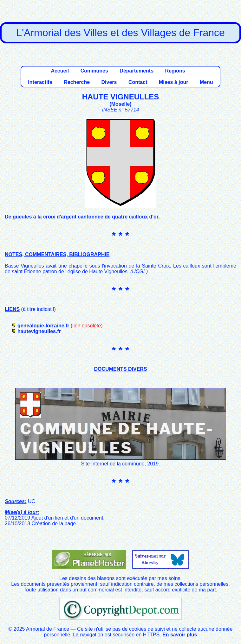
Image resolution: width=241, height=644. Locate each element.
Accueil (60, 71)
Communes (94, 71)
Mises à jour (173, 82)
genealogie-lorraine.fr (43, 326)
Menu (206, 82)
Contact (138, 82)
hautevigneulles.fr (39, 331)
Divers (109, 82)
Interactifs (40, 82)
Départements (137, 71)
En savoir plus (180, 635)
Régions (175, 71)
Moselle (121, 104)
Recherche (77, 82)
